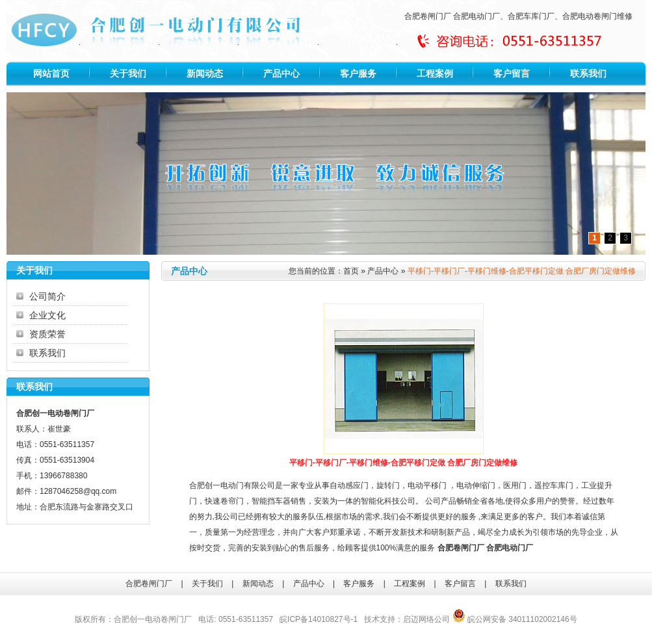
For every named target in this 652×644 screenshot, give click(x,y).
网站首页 (51, 73)
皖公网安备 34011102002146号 (515, 619)
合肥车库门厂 (531, 16)
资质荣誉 (47, 334)
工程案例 (435, 73)
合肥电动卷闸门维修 (597, 16)
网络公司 (434, 619)
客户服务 (358, 73)
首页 (351, 271)
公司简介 (47, 296)
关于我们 (128, 73)
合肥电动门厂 (476, 16)
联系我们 (588, 73)
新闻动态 (205, 73)
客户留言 (512, 73)
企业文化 (47, 315)
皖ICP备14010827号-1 (319, 619)
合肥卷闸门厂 (428, 16)
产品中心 (281, 73)
